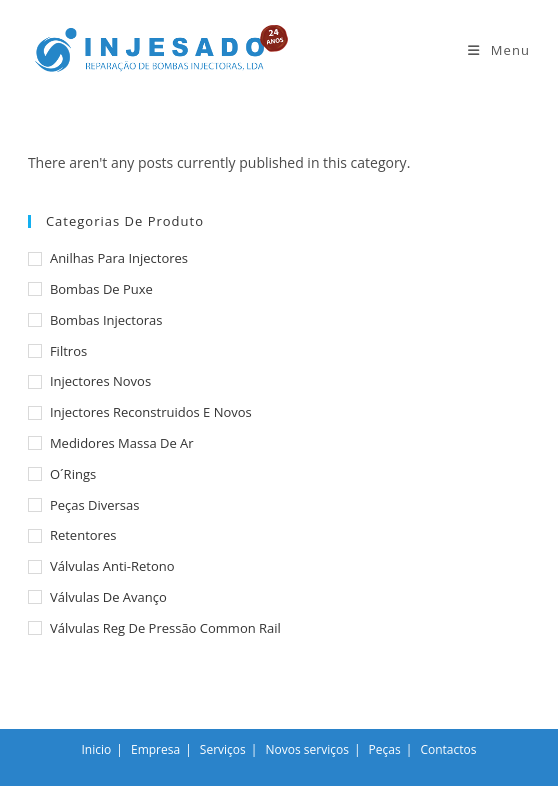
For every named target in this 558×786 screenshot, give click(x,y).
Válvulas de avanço (108, 597)
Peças (385, 749)
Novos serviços (307, 749)
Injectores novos (100, 381)
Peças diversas (95, 505)
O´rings (73, 474)
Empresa (155, 749)
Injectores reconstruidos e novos (151, 412)
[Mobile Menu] (499, 50)
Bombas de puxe (101, 289)
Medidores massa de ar (122, 443)
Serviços (223, 749)
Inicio (97, 749)
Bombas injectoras (106, 320)
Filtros (68, 351)
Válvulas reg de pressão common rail (165, 628)
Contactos (448, 749)
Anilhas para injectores (119, 258)
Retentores (83, 535)
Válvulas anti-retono (112, 566)
